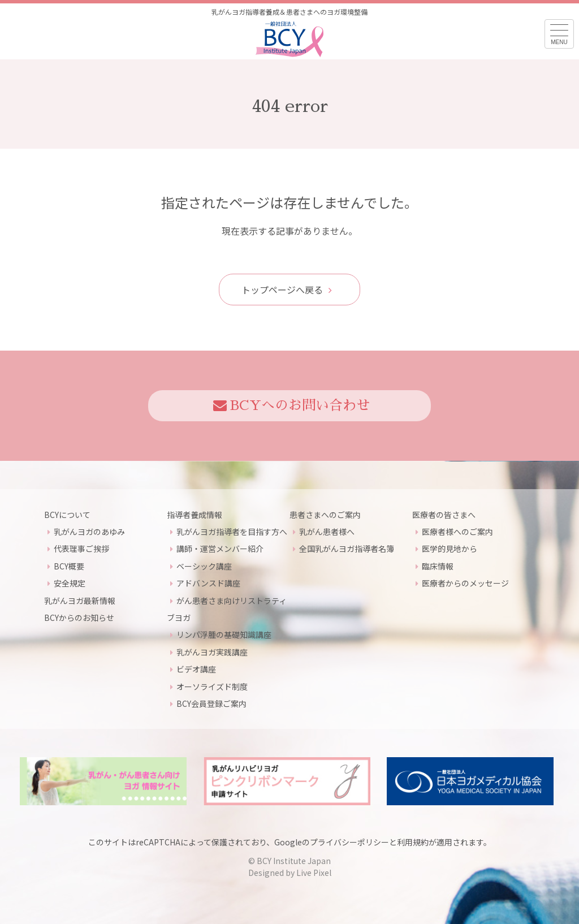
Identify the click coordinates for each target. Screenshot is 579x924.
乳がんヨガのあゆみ (89, 532)
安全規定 (70, 583)
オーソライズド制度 (212, 686)
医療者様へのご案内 (457, 532)
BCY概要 (69, 566)
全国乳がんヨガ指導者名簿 (347, 549)
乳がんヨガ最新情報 (80, 601)
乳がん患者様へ (327, 532)
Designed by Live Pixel (290, 873)
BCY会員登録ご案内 (211, 703)
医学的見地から (450, 549)
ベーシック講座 (204, 566)
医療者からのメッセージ (465, 583)
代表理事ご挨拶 (81, 549)
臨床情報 (438, 566)
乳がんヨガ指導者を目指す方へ (232, 532)
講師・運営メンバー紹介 (220, 549)
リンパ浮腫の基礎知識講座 (224, 634)
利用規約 (413, 842)
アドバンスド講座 (208, 583)
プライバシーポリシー (349, 842)
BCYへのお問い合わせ (291, 405)
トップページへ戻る (287, 290)
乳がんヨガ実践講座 (212, 652)
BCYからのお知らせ (79, 618)
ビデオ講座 (196, 669)
